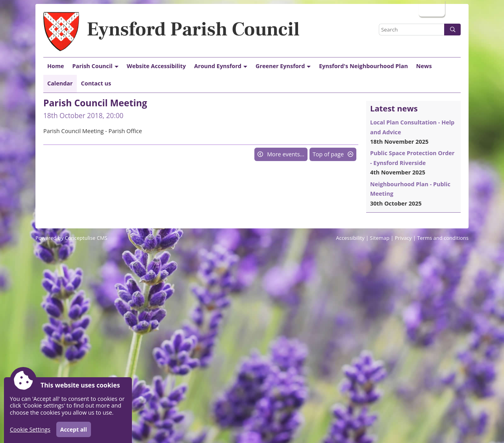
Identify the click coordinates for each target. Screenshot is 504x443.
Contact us (96, 83)
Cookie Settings (30, 429)
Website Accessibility (156, 66)
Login (431, 8)
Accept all (74, 429)
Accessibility (350, 238)
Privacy (403, 238)
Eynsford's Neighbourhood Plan (363, 66)
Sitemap (380, 238)
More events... (286, 154)
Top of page (328, 154)
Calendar (60, 83)
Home (56, 66)
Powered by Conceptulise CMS (71, 238)
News (424, 66)
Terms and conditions (443, 238)
